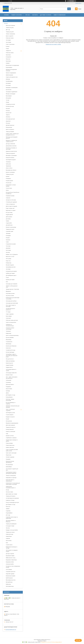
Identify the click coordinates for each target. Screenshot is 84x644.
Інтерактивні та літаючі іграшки (11, 185)
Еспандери (8, 236)
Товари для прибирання (11, 524)
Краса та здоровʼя (10, 129)
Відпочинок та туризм (11, 210)
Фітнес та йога (9, 168)
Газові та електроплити (11, 322)
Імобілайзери (9, 467)
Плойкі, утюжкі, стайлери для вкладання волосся (12, 134)
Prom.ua (49, 640)
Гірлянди (8, 391)
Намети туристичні (10, 447)
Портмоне (8, 240)
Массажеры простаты (11, 580)
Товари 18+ (8, 51)
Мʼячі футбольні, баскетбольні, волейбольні (13, 193)
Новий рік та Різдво (10, 500)
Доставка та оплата (46, 15)
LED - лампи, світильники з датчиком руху (12, 378)
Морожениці (9, 340)
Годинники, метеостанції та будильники (12, 518)
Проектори (8, 55)
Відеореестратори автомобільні (10, 462)
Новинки (8, 63)
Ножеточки (8, 348)
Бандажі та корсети (10, 417)
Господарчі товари (10, 526)
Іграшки (8, 176)
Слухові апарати (10, 415)
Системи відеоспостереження (12, 498)
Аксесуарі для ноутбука (11, 301)
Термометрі (8, 166)
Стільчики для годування (11, 202)
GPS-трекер (9, 259)
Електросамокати (10, 429)
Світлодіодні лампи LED (11, 373)
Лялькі (7, 190)
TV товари (8, 312)
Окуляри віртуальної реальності (10, 309)
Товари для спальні (10, 532)
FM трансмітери (9, 465)
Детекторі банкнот (10, 384)
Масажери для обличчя (11, 170)
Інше (7, 282)
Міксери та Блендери (11, 94)
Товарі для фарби (10, 132)
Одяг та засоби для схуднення (10, 410)
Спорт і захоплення (10, 44)
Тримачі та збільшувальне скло (12, 287)
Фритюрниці (9, 344)
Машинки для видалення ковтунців (11, 70)
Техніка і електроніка (10, 34)
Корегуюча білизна (10, 158)
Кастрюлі (8, 109)
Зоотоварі (8, 269)
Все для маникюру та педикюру (11, 403)
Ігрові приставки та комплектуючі (10, 480)
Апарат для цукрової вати (12, 77)
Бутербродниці (9, 81)
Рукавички (8, 459)
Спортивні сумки (9, 231)
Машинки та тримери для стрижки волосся (11, 141)
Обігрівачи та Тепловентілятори (10, 325)
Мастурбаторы (9, 582)
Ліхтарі (7, 490)
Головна (6, 15)
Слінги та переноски (10, 204)
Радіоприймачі (9, 513)
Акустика (8, 252)
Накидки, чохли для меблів (12, 530)
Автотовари (8, 42)
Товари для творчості (11, 427)
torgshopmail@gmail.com (11, 630)
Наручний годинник (10, 574)
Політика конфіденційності (56, 642)
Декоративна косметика (11, 146)
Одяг (7, 434)
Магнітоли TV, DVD (10, 257)
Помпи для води (9, 534)
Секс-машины (9, 570)
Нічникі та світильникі (10, 431)
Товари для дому (10, 28)
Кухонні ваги (9, 90)
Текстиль (8, 528)
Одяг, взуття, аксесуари (11, 453)
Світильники (9, 380)
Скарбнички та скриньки (11, 438)
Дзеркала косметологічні (11, 151)
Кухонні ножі (9, 113)
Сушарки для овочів (10, 104)
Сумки (7, 242)
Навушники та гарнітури (11, 478)
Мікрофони (8, 291)
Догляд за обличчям (10, 144)
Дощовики (8, 248)
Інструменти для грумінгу (11, 271)
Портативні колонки (10, 293)
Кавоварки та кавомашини (12, 88)
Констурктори (9, 421)
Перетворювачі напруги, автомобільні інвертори (11, 473)
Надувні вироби (9, 215)
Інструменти (8, 57)
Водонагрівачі (9, 67)
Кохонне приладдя (10, 352)
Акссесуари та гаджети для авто (12, 469)
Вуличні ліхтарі (9, 375)
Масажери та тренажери (11, 155)
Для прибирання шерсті (11, 275)
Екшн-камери (9, 316)
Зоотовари (8, 40)
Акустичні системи (10, 296)
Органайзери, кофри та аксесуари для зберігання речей (12, 356)
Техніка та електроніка (11, 476)
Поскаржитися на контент (46, 642)
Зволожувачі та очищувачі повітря (12, 551)
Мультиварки (9, 96)
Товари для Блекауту (11, 496)
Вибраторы (8, 584)
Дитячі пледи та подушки (11, 206)
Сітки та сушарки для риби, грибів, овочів (12, 450)
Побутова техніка (10, 38)
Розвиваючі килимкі (10, 196)
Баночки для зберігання (11, 346)
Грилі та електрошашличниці (12, 335)
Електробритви (9, 397)
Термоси (8, 115)
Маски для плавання (10, 25)
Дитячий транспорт (10, 125)
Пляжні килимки (9, 443)
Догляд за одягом (10, 554)
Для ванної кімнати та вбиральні (11, 521)
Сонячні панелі (9, 545)
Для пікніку (8, 219)
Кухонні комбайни (10, 338)
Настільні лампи (9, 492)
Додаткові (8, 121)
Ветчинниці (8, 83)
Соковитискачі (9, 342)
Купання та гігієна (10, 436)
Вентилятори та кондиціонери (12, 65)
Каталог (6, 23)
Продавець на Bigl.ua (42, 641)
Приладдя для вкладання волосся (12, 138)
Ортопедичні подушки (11, 160)
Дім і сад (8, 30)
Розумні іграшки (9, 181)
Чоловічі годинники (10, 457)
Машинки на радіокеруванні (12, 423)
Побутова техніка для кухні (12, 320)
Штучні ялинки (9, 389)
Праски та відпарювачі (11, 73)
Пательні (8, 111)
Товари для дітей (10, 32)
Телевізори (8, 331)
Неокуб (7, 419)
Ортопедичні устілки (10, 413)
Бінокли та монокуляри (11, 227)
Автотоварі (8, 250)
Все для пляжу (9, 213)
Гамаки (7, 221)
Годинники (8, 511)
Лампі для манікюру (10, 361)
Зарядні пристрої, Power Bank (12, 289)
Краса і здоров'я (10, 36)
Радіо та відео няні (10, 208)
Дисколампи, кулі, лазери (11, 494)
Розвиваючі (8, 179)
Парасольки (9, 455)
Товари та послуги (16, 15)
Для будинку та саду (11, 395)
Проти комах (9, 541)
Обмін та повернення (59, 15)
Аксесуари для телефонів (12, 284)
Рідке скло (8, 261)
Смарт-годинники (10, 314)
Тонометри (8, 162)
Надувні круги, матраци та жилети (12, 441)
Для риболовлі (9, 225)
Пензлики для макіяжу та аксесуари (11, 149)
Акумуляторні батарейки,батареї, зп (11, 487)
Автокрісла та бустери (11, 200)
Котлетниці (8, 85)
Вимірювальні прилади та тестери (12, 547)
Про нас (28, 15)
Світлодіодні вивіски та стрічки (11, 370)
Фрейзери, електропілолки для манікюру (13, 406)
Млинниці (8, 79)
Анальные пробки (10, 564)
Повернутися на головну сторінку (53, 44)
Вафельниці (9, 333)
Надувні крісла (9, 367)
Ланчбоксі (8, 117)
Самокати (8, 198)
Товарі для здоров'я (10, 153)
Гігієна (7, 278)
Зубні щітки (8, 164)
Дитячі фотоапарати (10, 425)
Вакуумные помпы (10, 562)
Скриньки (8, 538)
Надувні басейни (10, 365)
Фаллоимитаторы (10, 586)
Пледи (7, 49)
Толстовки (8, 246)
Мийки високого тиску (11, 558)
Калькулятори (9, 127)
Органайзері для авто (11, 267)
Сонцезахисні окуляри (11, 244)
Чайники (8, 509)
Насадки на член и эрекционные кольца (13, 567)
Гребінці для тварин (10, 273)
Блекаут (8, 46)
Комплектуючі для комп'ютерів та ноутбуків (13, 298)
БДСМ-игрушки (9, 578)
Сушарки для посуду (11, 350)
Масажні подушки (10, 265)
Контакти (35, 15)
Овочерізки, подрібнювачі (12, 92)
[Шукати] (69, 9)
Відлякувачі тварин (10, 556)
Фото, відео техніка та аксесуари (11, 306)
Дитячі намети (9, 217)
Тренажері (8, 233)
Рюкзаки (8, 238)
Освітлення (8, 318)
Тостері (8, 100)
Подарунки (8, 387)
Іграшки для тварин (10, 280)
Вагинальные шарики (11, 576)
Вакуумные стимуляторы (11, 560)
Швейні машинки (9, 75)
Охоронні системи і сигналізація (10, 328)
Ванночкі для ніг (9, 363)
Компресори (9, 263)
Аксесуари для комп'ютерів (12, 303)
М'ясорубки (8, 98)
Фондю (7, 102)
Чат (78, 640)
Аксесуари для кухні (10, 119)
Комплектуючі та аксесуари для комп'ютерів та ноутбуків (13, 484)
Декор (7, 393)
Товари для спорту (10, 229)
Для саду (8, 515)
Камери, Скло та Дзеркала (12, 254)
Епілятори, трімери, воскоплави (10, 400)
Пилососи (8, 59)
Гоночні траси (9, 188)
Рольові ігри (9, 183)
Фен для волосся (10, 359)
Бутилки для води (10, 106)
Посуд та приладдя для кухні (12, 502)
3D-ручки (8, 123)
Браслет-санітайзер (10, 172)
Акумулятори (9, 536)
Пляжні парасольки (10, 445)
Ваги (7, 543)
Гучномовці (8, 382)
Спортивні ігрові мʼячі (11, 572)
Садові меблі (9, 223)
